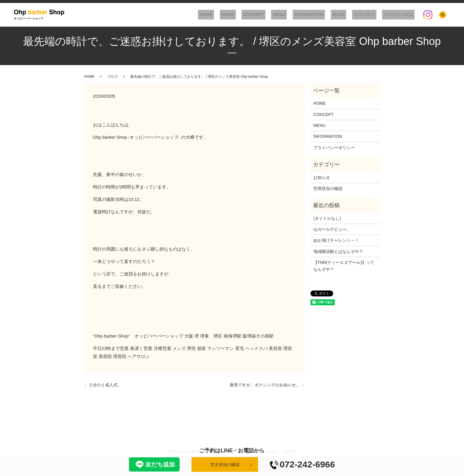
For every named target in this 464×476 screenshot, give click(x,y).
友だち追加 (154, 464)
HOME (251, 15)
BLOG (347, 15)
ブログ (112, 77)
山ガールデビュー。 (332, 229)
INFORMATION (321, 15)
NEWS (232, 15)
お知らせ (322, 178)
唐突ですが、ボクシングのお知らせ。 (265, 385)
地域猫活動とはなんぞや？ (338, 251)
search (443, 15)
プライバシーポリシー (334, 148)
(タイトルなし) (327, 218)
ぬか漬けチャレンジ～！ (336, 240)
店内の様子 (370, 15)
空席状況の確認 (400, 15)
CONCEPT (273, 15)
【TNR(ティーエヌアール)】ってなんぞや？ (344, 266)
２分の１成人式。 (105, 385)
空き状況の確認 (225, 464)
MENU (295, 15)
